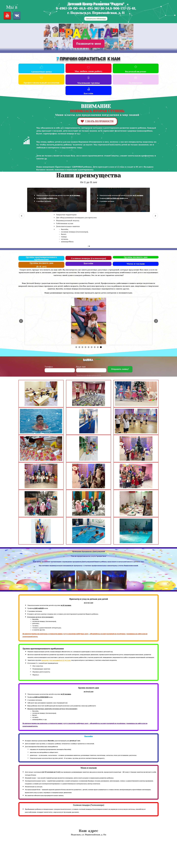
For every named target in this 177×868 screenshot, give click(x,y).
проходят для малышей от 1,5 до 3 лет (56, 660)
